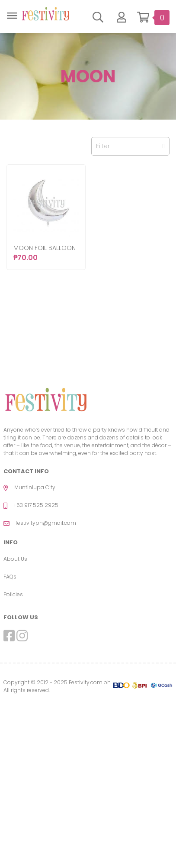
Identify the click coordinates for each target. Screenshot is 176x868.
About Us (15, 559)
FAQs (10, 577)
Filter (130, 146)
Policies (13, 594)
